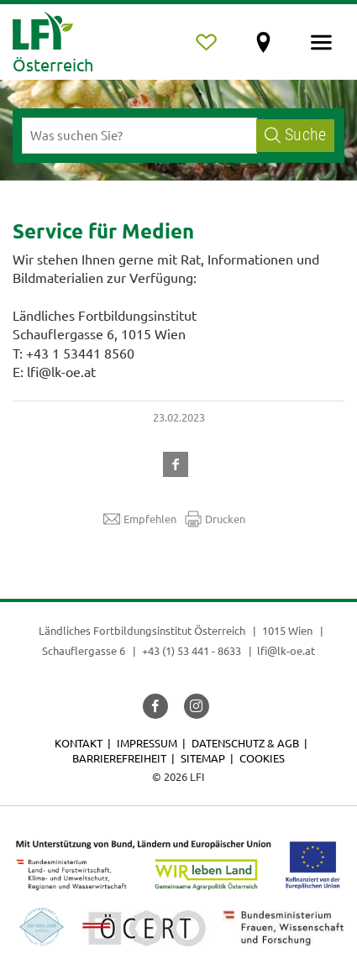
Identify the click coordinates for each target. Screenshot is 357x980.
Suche (295, 135)
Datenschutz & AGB (245, 743)
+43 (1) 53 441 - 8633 (192, 650)
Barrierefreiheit (119, 758)
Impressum (147, 743)
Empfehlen (140, 519)
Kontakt (79, 743)
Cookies (262, 758)
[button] (179, 462)
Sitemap (203, 758)
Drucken (215, 519)
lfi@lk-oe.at (286, 650)
